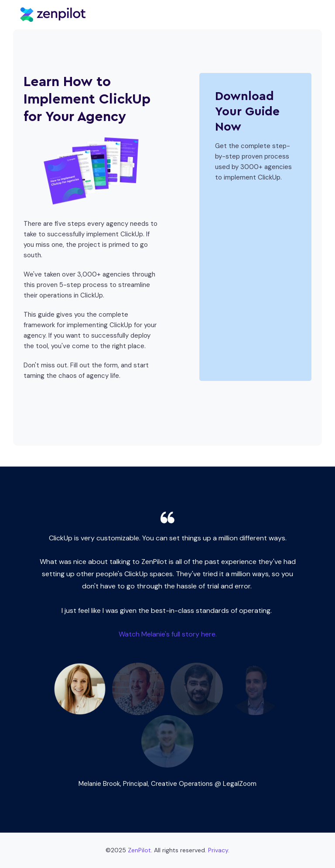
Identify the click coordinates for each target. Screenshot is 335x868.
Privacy (218, 850)
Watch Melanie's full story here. (168, 634)
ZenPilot (139, 850)
